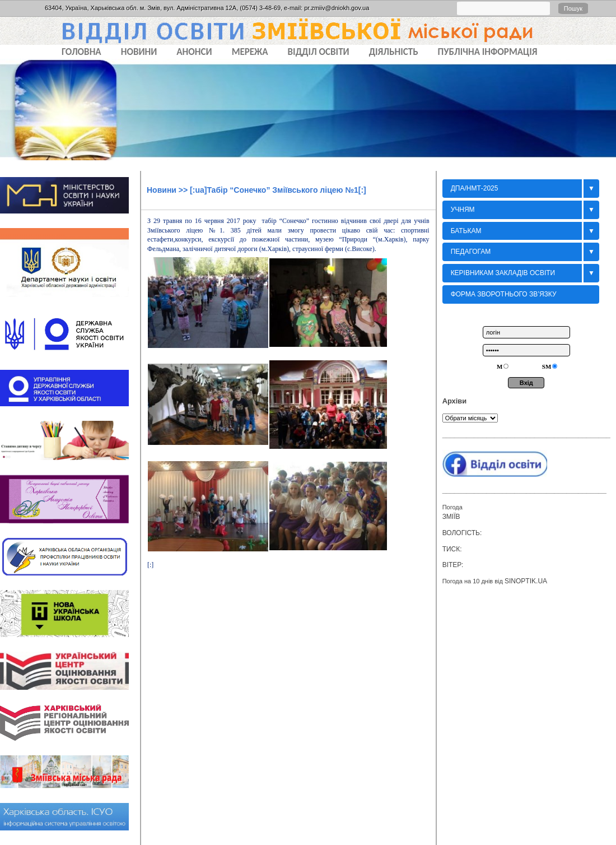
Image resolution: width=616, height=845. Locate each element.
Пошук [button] (573, 8)
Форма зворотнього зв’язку (504, 294)
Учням (463, 210)
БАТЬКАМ (466, 231)
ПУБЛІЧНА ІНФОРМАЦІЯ (488, 52)
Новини (162, 190)
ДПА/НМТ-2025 (475, 188)
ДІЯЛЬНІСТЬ (394, 52)
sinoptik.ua (526, 581)
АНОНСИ (194, 52)
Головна (81, 52)
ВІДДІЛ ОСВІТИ (319, 52)
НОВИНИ (139, 52)
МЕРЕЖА (250, 52)
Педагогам (471, 252)
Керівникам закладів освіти (503, 273)
